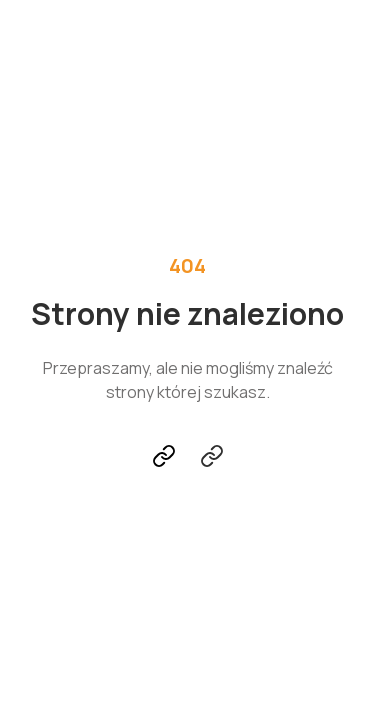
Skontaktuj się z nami (212, 456)
